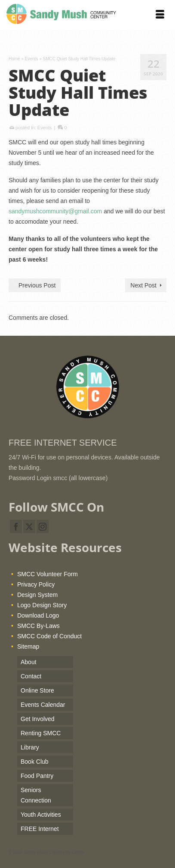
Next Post (143, 285)
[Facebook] (16, 526)
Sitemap (28, 646)
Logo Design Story (42, 605)
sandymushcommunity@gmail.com (55, 211)
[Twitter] (29, 526)
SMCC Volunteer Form (48, 574)
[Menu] (160, 15)
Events (45, 128)
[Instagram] (43, 526)
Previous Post (37, 285)
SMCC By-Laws (38, 626)
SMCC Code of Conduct (49, 636)
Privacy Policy (36, 584)
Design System (37, 595)
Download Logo (38, 615)
